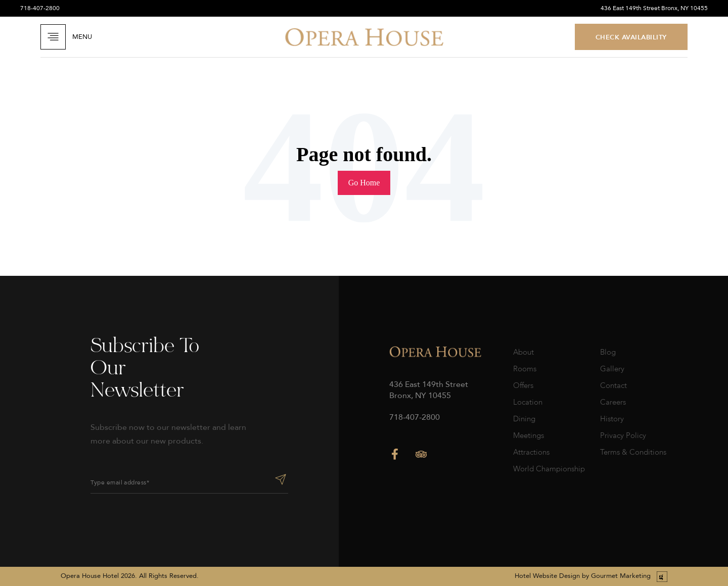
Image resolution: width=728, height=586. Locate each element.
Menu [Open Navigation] (66, 37)
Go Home (364, 183)
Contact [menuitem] (613, 385)
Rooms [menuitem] (525, 369)
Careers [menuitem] (613, 402)
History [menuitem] (612, 419)
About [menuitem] (524, 352)
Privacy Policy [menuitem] (623, 435)
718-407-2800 (40, 8)
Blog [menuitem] (608, 352)
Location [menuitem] (528, 402)
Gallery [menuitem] (612, 369)
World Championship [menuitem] (549, 469)
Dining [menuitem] (524, 419)
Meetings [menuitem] (529, 435)
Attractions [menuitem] (531, 452)
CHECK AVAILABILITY (631, 37)
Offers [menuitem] (523, 385)
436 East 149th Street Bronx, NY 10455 (654, 8)
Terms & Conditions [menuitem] (633, 452)
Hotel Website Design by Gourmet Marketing (583, 576)
